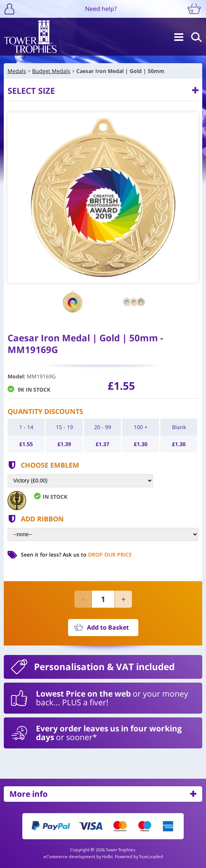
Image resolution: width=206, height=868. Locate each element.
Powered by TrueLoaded (139, 857)
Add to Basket (108, 627)
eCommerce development (69, 857)
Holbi (107, 857)
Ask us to (97, 555)
